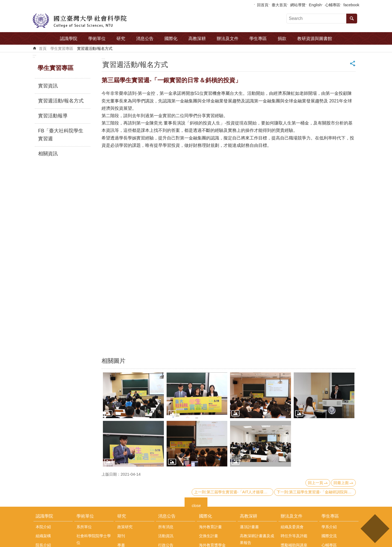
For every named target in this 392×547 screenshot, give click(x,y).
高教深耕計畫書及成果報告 (257, 539)
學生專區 (258, 39)
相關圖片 (114, 361)
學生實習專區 (62, 48)
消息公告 (145, 39)
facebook (351, 5)
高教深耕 (197, 39)
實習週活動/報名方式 (95, 48)
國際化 (171, 39)
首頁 (43, 48)
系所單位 (84, 527)
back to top (375, 529)
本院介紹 (43, 527)
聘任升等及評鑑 (294, 536)
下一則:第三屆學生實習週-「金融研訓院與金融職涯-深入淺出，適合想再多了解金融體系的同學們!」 (316, 492)
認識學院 (69, 39)
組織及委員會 (292, 527)
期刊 (121, 536)
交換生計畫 (209, 536)
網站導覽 (298, 5)
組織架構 (43, 536)
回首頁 (263, 5)
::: (34, 56)
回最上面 (341, 483)
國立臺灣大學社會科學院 (80, 21)
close (196, 505)
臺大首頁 (279, 5)
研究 (121, 39)
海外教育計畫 (210, 527)
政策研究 (125, 527)
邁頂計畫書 (249, 527)
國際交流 (329, 536)
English (315, 5)
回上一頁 (316, 483)
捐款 (282, 39)
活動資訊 (166, 536)
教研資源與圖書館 (315, 39)
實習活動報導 (53, 116)
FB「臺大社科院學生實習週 (61, 135)
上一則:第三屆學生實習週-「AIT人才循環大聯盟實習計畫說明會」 (234, 492)
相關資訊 (48, 154)
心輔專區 (333, 5)
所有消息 (166, 527)
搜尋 (352, 19)
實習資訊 (48, 86)
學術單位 (97, 39)
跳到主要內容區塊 (3, 3)
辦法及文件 (228, 39)
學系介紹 (329, 527)
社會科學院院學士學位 (94, 539)
